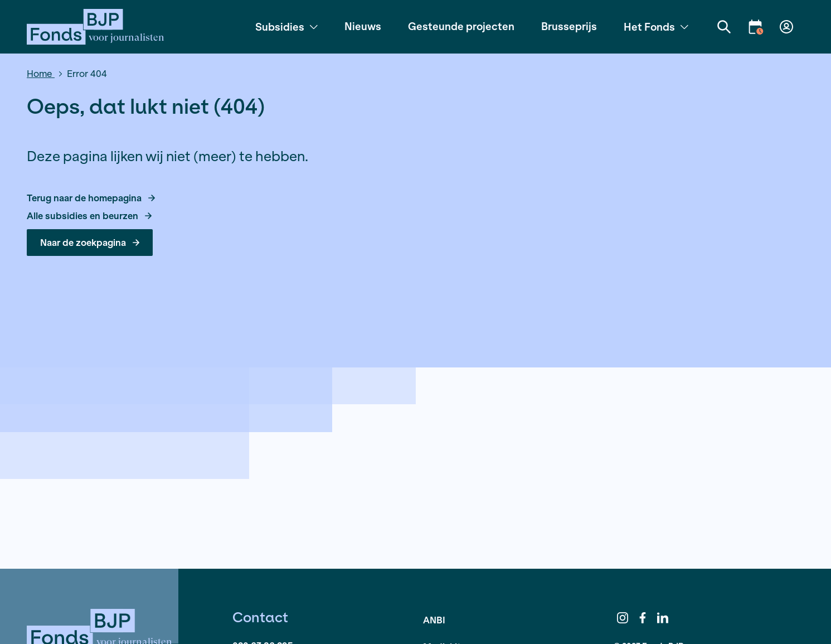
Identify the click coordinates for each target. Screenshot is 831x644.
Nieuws (363, 26)
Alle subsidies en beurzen (89, 216)
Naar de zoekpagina (90, 242)
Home (41, 73)
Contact (260, 617)
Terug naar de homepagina (91, 198)
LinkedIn (663, 618)
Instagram (623, 618)
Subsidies (286, 27)
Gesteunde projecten (461, 26)
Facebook (643, 618)
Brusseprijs (569, 26)
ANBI (434, 620)
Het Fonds (656, 27)
